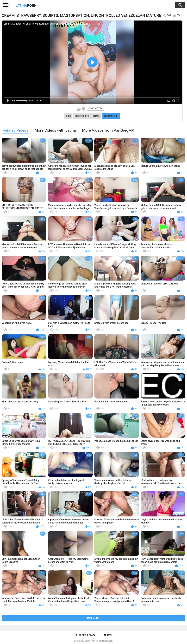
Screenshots (82, 116)
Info (68, 116)
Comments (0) (111, 116)
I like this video (79, 109)
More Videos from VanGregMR (108, 130)
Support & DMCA (86, 635)
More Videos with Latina (55, 130)
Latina (26, 5)
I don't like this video (83, 109)
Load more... (94, 618)
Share (96, 116)
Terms (108, 635)
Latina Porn (90, 641)
